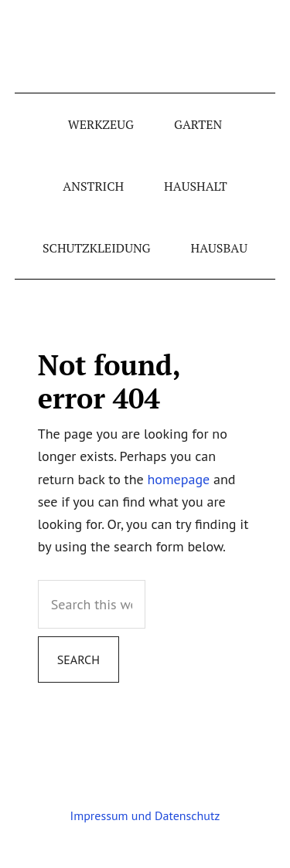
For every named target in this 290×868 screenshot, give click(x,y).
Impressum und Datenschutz (145, 815)
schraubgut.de (145, 46)
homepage (179, 479)
